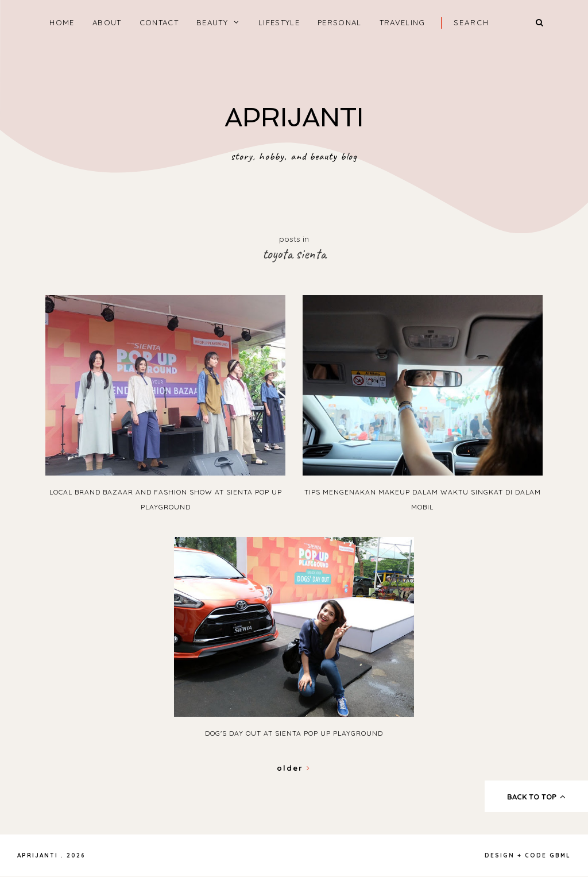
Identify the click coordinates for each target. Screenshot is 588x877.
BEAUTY (212, 22)
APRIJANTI (294, 117)
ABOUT (107, 22)
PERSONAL (339, 22)
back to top (537, 797)
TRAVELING (403, 22)
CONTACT (159, 22)
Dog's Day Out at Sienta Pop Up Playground (294, 733)
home (62, 22)
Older (294, 768)
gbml (560, 855)
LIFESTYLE (279, 22)
